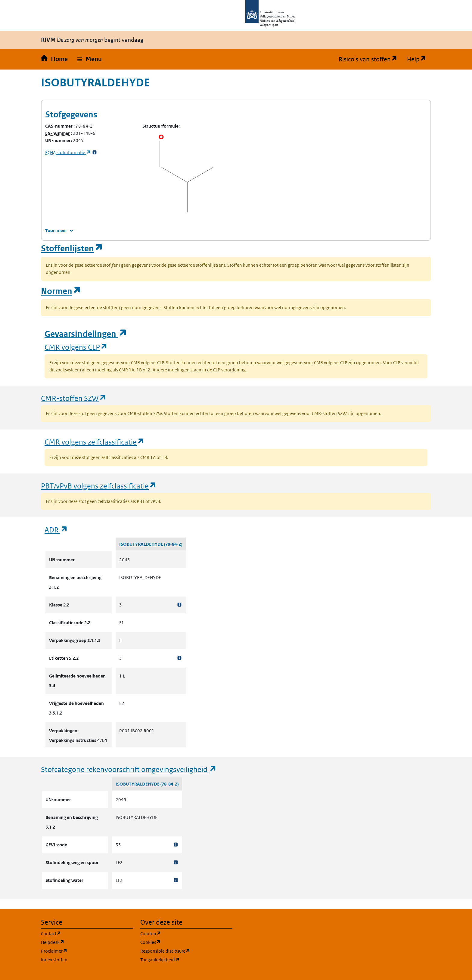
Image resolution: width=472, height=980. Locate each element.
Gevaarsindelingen (86, 334)
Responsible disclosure (186, 951)
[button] (90, 59)
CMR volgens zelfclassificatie (95, 442)
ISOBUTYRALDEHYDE (142, 544)
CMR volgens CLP (76, 347)
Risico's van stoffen (370, 59)
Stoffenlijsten (72, 248)
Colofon (179, 933)
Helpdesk (81, 942)
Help (419, 59)
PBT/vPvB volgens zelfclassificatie (99, 486)
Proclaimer (83, 951)
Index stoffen (54, 960)
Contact (80, 933)
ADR (56, 530)
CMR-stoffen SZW (74, 398)
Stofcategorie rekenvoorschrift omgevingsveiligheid (129, 769)
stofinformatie (68, 152)
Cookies (179, 942)
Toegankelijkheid (186, 959)
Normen (61, 291)
